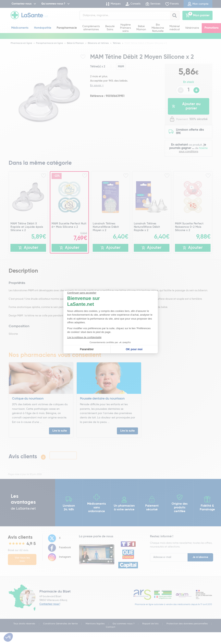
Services (153, 4)
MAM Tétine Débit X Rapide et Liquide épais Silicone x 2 (27, 227)
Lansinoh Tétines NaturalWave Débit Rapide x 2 (147, 227)
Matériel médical (175, 28)
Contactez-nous (22, 4)
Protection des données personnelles (187, 624)
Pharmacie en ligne (21, 43)
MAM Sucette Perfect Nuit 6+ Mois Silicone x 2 (69, 225)
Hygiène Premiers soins (125, 28)
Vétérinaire (192, 28)
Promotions (212, 28)
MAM (121, 67)
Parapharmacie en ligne (49, 43)
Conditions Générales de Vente (60, 624)
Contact (111, 627)
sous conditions (189, 152)
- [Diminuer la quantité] (181, 90)
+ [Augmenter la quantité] (196, 90)
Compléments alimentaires (91, 28)
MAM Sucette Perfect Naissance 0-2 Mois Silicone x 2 (189, 227)
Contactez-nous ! (50, 604)
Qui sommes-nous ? (53, 4)
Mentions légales (95, 624)
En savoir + (97, 85)
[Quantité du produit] (189, 90)
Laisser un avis (63, 455)
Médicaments (20, 28)
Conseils (133, 4)
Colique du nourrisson (28, 399)
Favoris (172, 4)
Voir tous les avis (22, 559)
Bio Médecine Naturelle (158, 28)
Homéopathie (43, 28)
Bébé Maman (141, 28)
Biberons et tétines (98, 43)
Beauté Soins (110, 28)
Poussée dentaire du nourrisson (102, 399)
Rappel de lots (150, 624)
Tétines (117, 43)
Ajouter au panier (186, 106)
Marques (113, 4)
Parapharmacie (67, 28)
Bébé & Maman (75, 43)
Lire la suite (60, 431)
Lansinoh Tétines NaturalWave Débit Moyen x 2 (106, 227)
